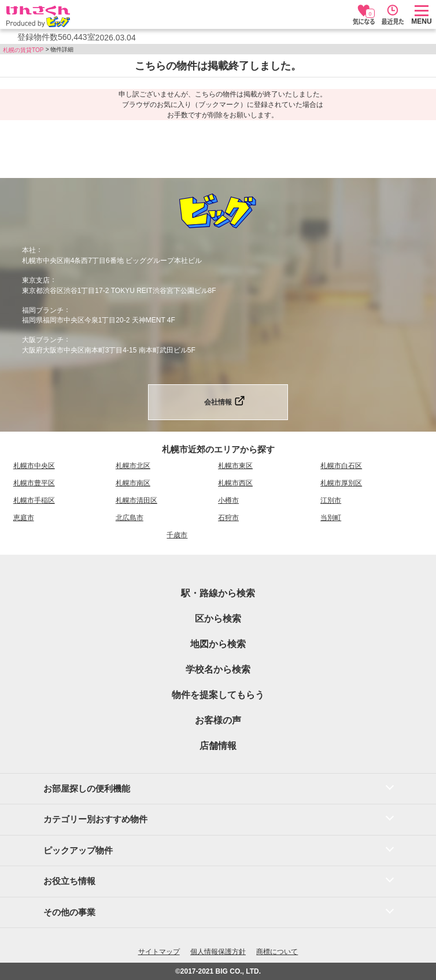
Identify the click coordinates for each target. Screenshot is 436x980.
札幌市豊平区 (34, 483)
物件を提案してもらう (218, 695)
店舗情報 (218, 746)
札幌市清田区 (136, 500)
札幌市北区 (133, 466)
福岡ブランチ (43, 310)
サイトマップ (159, 952)
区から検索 (218, 619)
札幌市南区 (133, 483)
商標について (277, 952)
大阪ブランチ (43, 340)
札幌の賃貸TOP (23, 50)
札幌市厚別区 (341, 483)
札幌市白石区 (341, 466)
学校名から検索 (218, 669)
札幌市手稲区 (34, 500)
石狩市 (228, 518)
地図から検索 (218, 644)
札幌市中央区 (34, 466)
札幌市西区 (235, 483)
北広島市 (130, 518)
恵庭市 (24, 518)
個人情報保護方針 (218, 952)
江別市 (331, 500)
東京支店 (36, 280)
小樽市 (228, 500)
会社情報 (218, 402)
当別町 (331, 518)
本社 (29, 250)
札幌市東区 (235, 466)
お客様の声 (218, 720)
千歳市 (177, 535)
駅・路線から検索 (218, 593)
